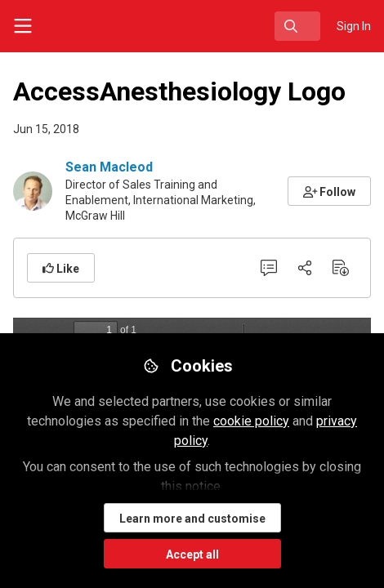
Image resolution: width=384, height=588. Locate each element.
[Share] (305, 268)
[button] (330, 191)
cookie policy (251, 421)
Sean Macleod (109, 167)
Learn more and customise (192, 519)
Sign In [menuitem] (354, 26)
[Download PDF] (341, 268)
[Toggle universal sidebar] (23, 26)
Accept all (192, 555)
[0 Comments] (269, 268)
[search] (297, 26)
